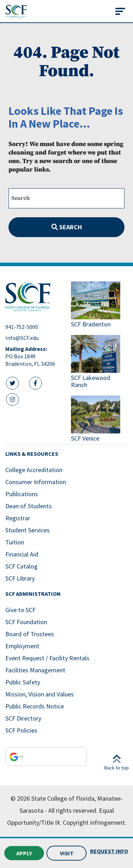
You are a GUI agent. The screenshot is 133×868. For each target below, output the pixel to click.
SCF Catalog (21, 566)
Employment (22, 646)
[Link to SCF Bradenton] (99, 305)
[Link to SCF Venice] (99, 419)
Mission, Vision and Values (40, 694)
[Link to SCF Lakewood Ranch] (99, 362)
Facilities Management (35, 670)
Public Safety (23, 682)
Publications (22, 494)
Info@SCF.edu (22, 338)
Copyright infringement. (95, 822)
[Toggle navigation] (120, 11)
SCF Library (20, 578)
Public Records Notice (35, 706)
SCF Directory (23, 718)
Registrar (18, 518)
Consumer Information (36, 482)
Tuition (15, 542)
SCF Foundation (26, 622)
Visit (67, 853)
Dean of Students (29, 506)
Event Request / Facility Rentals (47, 658)
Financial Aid (22, 554)
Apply (24, 853)
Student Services (27, 530)
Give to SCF (20, 610)
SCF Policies (21, 730)
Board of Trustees (30, 634)
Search (67, 227)
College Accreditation (34, 470)
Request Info (109, 851)
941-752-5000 (22, 327)
